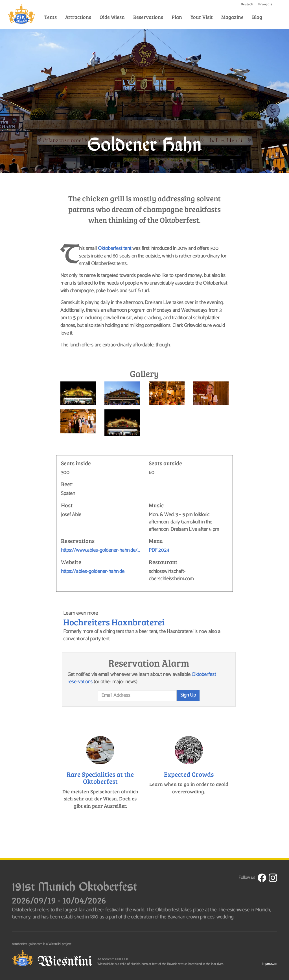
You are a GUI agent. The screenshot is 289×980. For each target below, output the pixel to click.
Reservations (148, 17)
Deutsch (247, 4)
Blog (257, 17)
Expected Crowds (189, 774)
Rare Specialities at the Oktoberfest (100, 778)
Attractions (78, 17)
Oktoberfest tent (115, 248)
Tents (51, 17)
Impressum (269, 964)
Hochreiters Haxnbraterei (114, 622)
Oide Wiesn (112, 17)
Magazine (232, 17)
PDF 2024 (159, 550)
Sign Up (188, 695)
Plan (177, 17)
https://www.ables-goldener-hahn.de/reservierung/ (101, 551)
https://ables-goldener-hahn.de (93, 572)
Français (265, 4)
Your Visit (202, 17)
